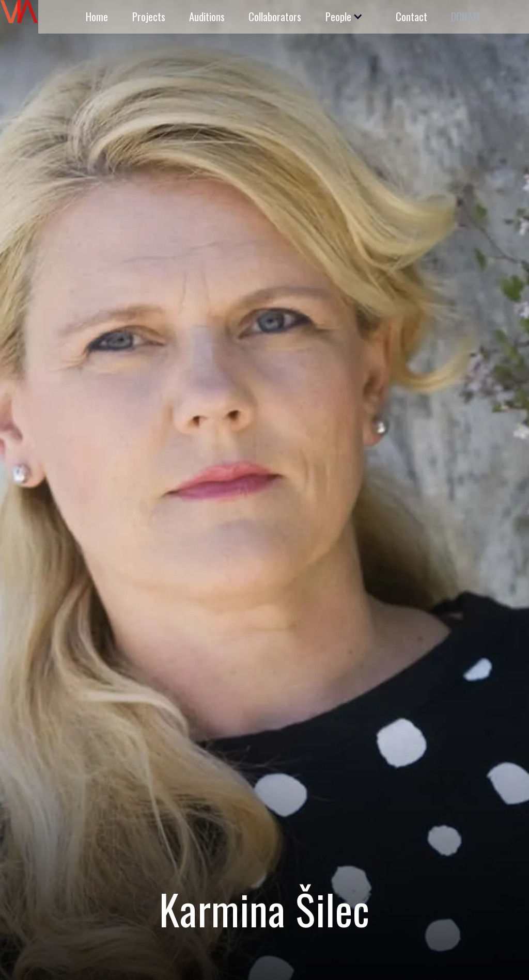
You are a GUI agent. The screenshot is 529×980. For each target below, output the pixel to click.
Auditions (207, 16)
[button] (343, 17)
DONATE (466, 16)
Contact (411, 16)
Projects (149, 16)
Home (97, 16)
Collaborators (275, 16)
